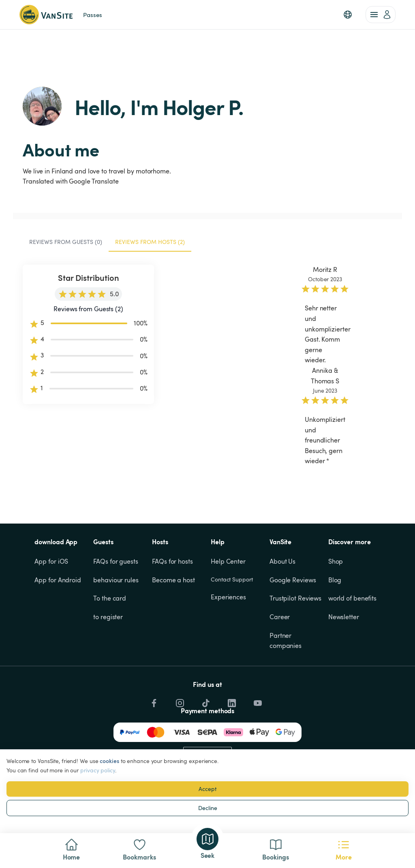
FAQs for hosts (172, 605)
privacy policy (98, 770)
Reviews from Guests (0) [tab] (66, 211)
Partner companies (286, 684)
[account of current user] (381, 15)
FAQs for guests (116, 605)
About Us (282, 605)
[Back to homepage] (46, 15)
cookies (109, 761)
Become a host (173, 624)
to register (108, 661)
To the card (110, 642)
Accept (207, 789)
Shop (336, 605)
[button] (348, 15)
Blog (335, 624)
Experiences (228, 641)
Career (280, 661)
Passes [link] (92, 15)
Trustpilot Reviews (295, 642)
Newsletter (344, 661)
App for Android (58, 624)
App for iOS (51, 605)
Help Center (228, 605)
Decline (208, 808)
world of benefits (352, 642)
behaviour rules (116, 624)
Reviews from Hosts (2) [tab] (150, 211)
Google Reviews (293, 624)
